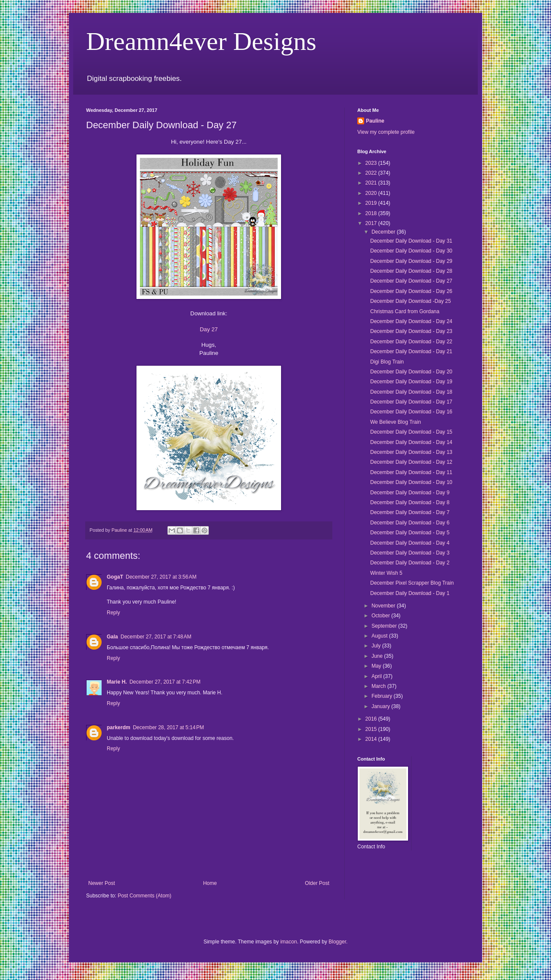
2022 (372, 173)
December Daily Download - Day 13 (411, 452)
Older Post (317, 883)
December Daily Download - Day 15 (411, 432)
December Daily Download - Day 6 (410, 523)
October (381, 616)
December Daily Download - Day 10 (411, 482)
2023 (372, 163)
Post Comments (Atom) (144, 896)
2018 (372, 213)
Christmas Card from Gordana (405, 311)
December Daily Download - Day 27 (411, 281)
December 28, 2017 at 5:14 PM (169, 727)
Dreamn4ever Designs (201, 41)
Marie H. (117, 682)
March (379, 686)
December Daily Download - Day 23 (411, 331)
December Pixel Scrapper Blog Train (412, 583)
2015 (372, 729)
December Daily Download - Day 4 (410, 543)
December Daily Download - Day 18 (411, 392)
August (380, 636)
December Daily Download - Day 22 (411, 342)
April (377, 676)
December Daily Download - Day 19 (411, 382)
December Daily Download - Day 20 (411, 372)
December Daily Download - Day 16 (411, 412)
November (384, 606)
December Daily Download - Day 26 (411, 291)
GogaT (115, 577)
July (377, 646)
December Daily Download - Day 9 (410, 493)
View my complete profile (386, 132)
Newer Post (102, 883)
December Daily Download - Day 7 (410, 512)
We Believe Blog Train (396, 422)
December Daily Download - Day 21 (411, 351)
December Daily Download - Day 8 (410, 502)
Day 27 (209, 329)
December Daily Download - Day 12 (411, 462)
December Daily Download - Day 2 (410, 563)
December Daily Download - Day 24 (411, 321)
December (384, 232)
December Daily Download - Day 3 (410, 553)
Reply (113, 613)
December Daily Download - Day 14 (411, 442)
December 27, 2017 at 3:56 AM (161, 577)
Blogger (337, 942)
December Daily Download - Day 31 (411, 241)
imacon (289, 942)
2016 (372, 719)
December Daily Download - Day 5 (410, 533)
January (381, 706)
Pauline (375, 121)
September (385, 626)
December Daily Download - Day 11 (411, 472)
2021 (372, 183)
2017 (372, 223)
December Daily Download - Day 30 (411, 251)
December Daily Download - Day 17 (411, 402)
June (378, 656)
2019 (372, 203)
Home (210, 883)
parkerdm (119, 727)
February (382, 696)
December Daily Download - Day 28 (411, 271)
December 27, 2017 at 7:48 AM (156, 637)
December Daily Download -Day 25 (410, 301)
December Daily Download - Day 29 (411, 261)
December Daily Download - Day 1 (410, 593)
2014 (372, 739)
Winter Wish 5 (386, 573)
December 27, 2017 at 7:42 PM (165, 682)
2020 (372, 193)
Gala (112, 637)
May (377, 666)
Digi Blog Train (387, 362)
